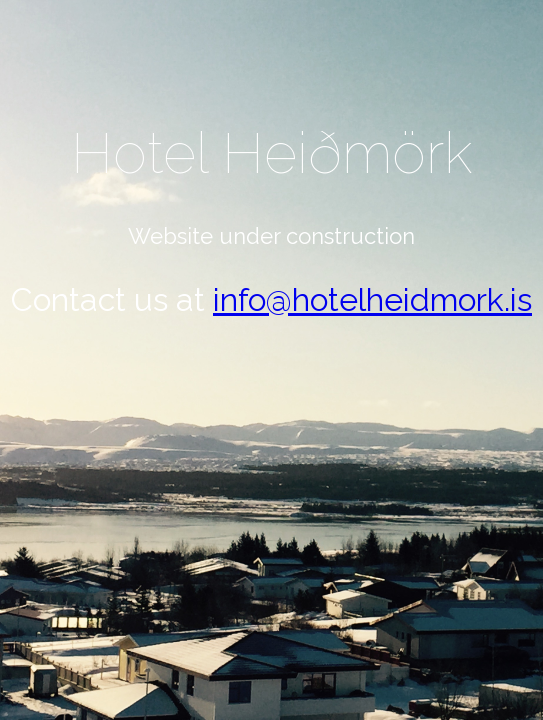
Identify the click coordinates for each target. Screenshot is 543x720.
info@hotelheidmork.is (372, 299)
